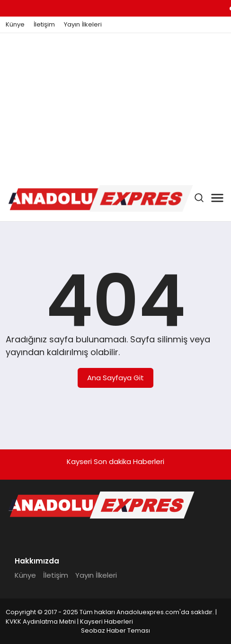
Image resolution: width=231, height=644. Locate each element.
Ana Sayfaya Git (115, 378)
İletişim (44, 25)
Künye (15, 25)
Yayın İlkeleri (83, 25)
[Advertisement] (115, 104)
